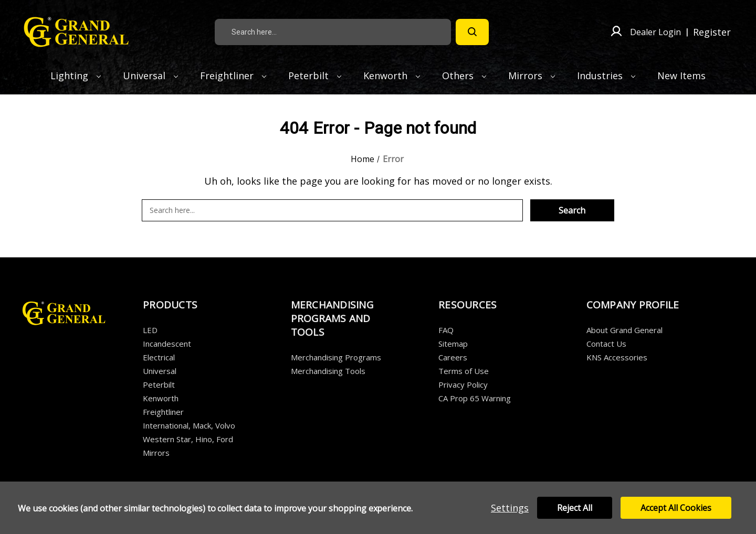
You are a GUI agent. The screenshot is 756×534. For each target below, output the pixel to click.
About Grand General (624, 330)
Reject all (575, 508)
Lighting (76, 76)
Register (712, 32)
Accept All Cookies (676, 508)
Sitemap (453, 344)
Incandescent (167, 344)
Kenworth (392, 76)
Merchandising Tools (328, 371)
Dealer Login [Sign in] (655, 32)
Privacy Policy (463, 385)
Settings (510, 508)
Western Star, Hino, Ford (188, 439)
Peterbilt (315, 76)
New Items (681, 76)
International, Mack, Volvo (189, 425)
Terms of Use (464, 371)
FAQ (446, 330)
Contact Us (606, 344)
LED (150, 330)
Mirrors (532, 76)
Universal (150, 76)
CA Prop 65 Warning (475, 398)
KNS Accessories (617, 357)
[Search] (472, 32)
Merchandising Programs (336, 357)
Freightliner (233, 76)
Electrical (159, 357)
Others (464, 76)
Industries (606, 76)
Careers (453, 357)
